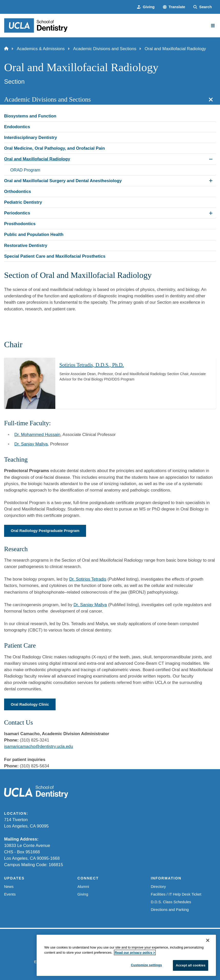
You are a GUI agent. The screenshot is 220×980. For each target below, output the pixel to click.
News (9, 887)
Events (10, 894)
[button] (174, 7)
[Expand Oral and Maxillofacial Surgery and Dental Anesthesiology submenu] (211, 181)
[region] (126, 956)
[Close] (208, 941)
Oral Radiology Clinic (30, 704)
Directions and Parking (170, 910)
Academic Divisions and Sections (105, 49)
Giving (83, 894)
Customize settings (146, 965)
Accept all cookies (191, 966)
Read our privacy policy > (135, 953)
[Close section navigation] (211, 100)
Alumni (83, 887)
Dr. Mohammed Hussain (37, 435)
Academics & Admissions (41, 49)
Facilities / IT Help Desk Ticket (176, 894)
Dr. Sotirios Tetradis (88, 579)
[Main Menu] (213, 26)
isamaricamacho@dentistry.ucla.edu (39, 747)
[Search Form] (203, 7)
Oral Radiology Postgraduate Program (45, 531)
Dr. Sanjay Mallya (31, 444)
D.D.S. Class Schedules (171, 902)
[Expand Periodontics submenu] (211, 213)
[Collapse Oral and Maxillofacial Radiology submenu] (211, 159)
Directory (158, 887)
